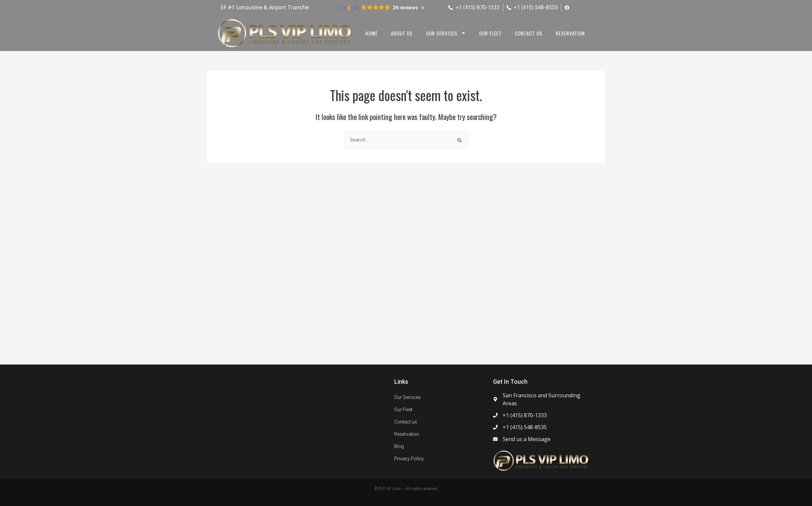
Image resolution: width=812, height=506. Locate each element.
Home (372, 33)
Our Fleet (490, 33)
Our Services (407, 397)
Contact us (529, 33)
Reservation (570, 33)
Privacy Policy (409, 459)
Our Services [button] (446, 33)
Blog (399, 446)
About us (402, 33)
